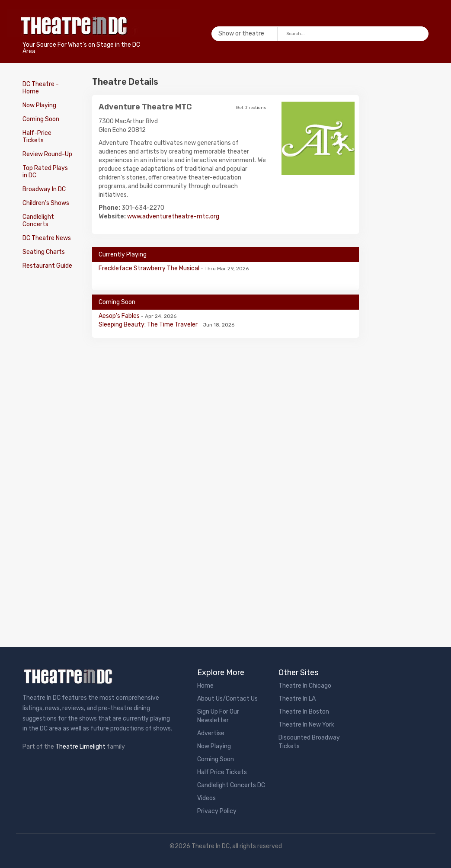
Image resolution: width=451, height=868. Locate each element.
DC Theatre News (47, 238)
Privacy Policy (217, 811)
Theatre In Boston (304, 712)
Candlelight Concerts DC (231, 785)
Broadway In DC (44, 189)
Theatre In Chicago (305, 686)
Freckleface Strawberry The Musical (150, 268)
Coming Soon (41, 119)
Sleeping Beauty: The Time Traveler (149, 325)
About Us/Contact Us (227, 699)
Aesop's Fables (120, 316)
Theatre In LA (297, 699)
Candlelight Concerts (38, 221)
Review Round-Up (47, 154)
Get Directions (251, 108)
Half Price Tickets (222, 772)
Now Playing (39, 105)
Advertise (211, 733)
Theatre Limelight (80, 747)
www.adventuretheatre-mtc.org (173, 216)
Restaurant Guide (47, 266)
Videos (206, 798)
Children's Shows (46, 203)
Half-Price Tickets (37, 137)
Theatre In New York (306, 725)
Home (205, 686)
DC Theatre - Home (41, 88)
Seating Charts (44, 252)
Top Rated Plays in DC (45, 172)
